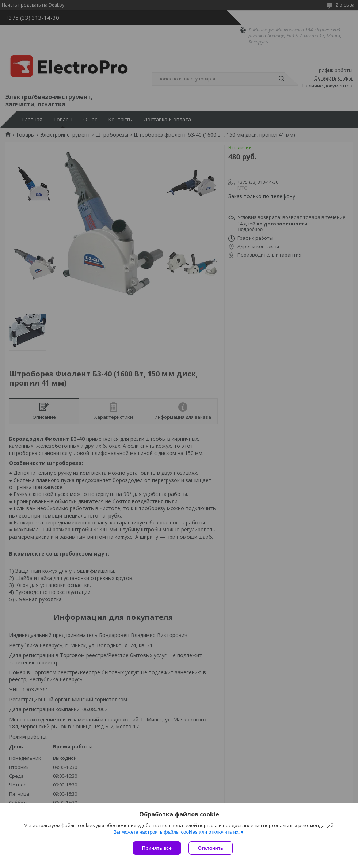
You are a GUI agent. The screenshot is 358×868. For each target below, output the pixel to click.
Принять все (157, 848)
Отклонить (211, 848)
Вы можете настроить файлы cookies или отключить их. (176, 832)
